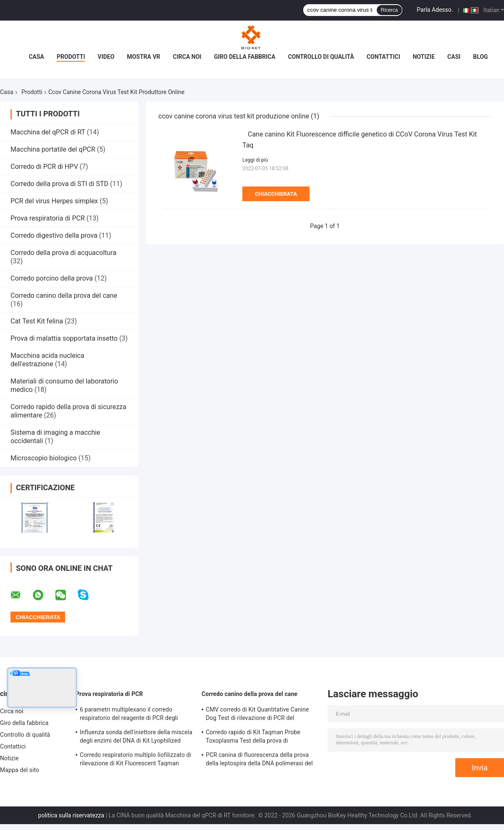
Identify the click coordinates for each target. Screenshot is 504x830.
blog (480, 57)
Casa (36, 57)
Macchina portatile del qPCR (53, 149)
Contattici (383, 57)
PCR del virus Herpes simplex (54, 201)
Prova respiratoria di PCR (48, 218)
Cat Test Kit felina (37, 321)
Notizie (424, 57)
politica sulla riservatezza (71, 815)
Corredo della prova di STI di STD (59, 184)
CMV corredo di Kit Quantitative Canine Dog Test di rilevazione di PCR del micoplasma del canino (257, 715)
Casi (454, 57)
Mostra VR (143, 57)
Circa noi (187, 57)
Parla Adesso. (435, 10)
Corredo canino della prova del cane (64, 295)
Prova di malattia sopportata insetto (64, 338)
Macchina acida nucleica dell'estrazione (47, 360)
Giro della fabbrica (244, 57)
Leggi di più (255, 160)
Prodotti (71, 57)
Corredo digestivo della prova (54, 235)
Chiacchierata (276, 194)
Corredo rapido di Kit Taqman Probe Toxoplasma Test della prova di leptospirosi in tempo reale (253, 738)
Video (106, 57)
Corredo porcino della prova (52, 278)
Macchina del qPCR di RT (48, 132)
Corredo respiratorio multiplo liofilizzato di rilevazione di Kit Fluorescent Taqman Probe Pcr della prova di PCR (135, 760)
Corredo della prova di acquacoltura (63, 253)
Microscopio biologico (44, 458)
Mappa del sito (20, 770)
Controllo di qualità (321, 57)
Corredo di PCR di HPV (44, 167)
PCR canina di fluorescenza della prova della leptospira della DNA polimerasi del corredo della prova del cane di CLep (259, 760)
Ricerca (390, 10)
